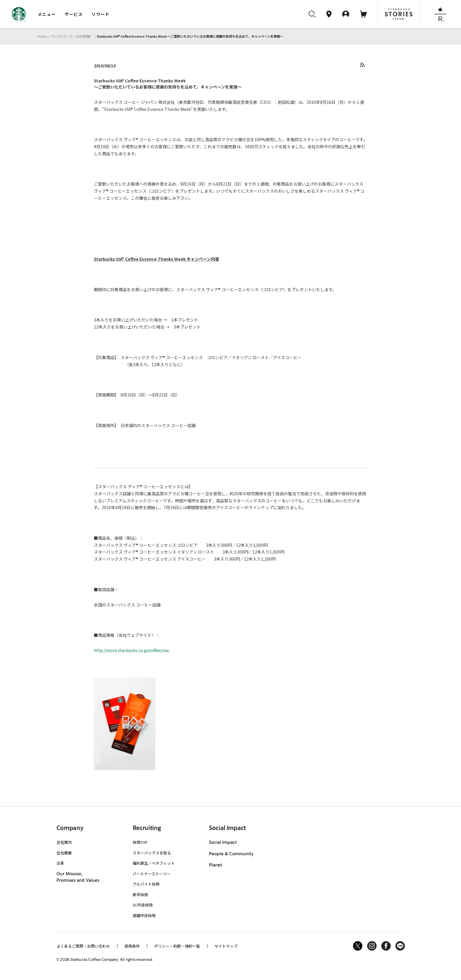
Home (42, 36)
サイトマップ (226, 946)
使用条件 (132, 946)
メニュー (47, 14)
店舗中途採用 (144, 915)
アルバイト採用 (146, 884)
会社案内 (64, 842)
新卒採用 (140, 895)
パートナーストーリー (152, 874)
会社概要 (64, 853)
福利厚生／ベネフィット (154, 863)
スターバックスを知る (152, 853)
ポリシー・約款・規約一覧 (177, 946)
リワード (101, 14)
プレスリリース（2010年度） (72, 36)
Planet (215, 865)
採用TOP (140, 842)
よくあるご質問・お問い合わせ (83, 946)
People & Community (231, 854)
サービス (74, 14)
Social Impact (223, 843)
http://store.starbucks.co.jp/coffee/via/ (132, 650)
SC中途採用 (143, 905)
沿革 (60, 863)
